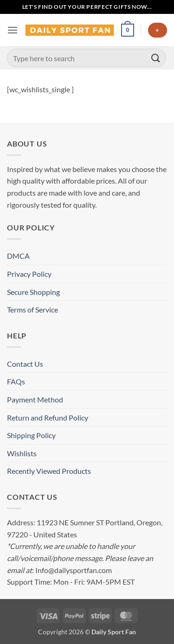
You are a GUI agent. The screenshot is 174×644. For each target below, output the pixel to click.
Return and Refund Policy (48, 418)
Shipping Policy (31, 435)
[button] (13, 30)
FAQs (16, 381)
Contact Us (25, 364)
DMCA (18, 256)
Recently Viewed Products (49, 471)
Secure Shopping (33, 292)
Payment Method (35, 399)
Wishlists (22, 453)
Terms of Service (32, 309)
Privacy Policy (29, 274)
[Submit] (156, 58)
